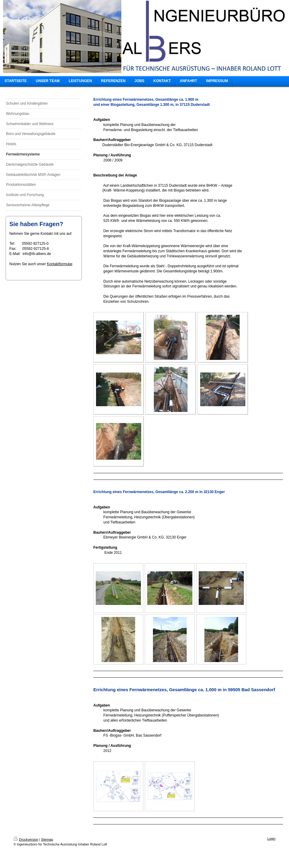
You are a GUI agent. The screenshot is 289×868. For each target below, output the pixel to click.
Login (271, 839)
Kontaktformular (60, 264)
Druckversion (26, 839)
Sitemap (47, 839)
